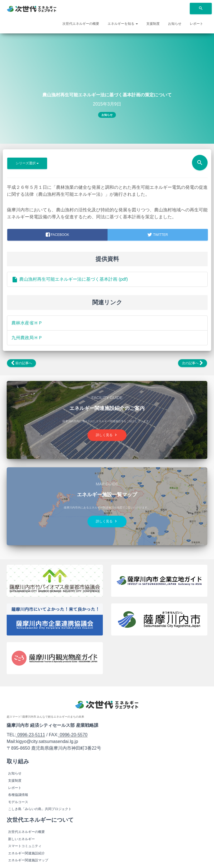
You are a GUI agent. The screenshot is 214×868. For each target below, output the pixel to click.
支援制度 (153, 24)
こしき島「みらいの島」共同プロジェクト (40, 809)
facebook (57, 235)
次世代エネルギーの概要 (81, 24)
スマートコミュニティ (25, 846)
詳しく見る (107, 435)
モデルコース (18, 802)
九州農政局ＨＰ (27, 338)
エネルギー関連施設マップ (28, 860)
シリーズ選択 (27, 163)
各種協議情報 (18, 795)
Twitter (158, 235)
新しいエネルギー (21, 839)
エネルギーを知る (123, 24)
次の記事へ (193, 363)
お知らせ (175, 24)
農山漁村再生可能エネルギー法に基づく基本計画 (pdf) (70, 279)
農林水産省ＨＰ (27, 323)
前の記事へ (21, 363)
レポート (196, 24)
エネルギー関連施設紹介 (26, 853)
